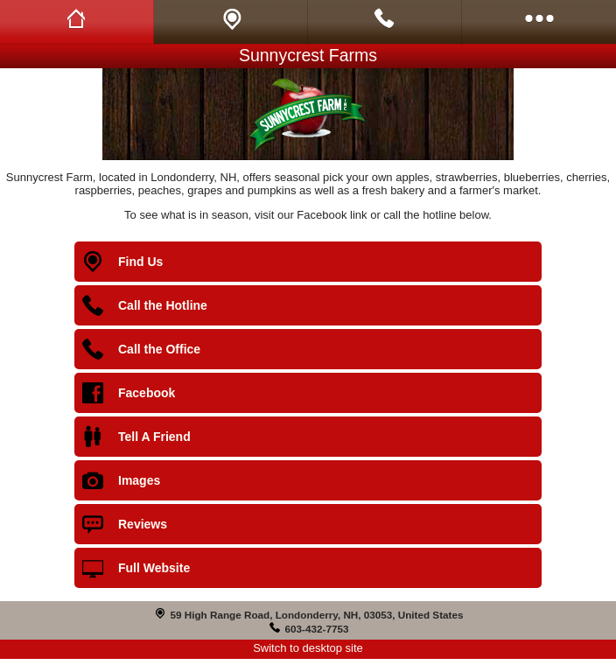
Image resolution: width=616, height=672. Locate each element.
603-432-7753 (317, 629)
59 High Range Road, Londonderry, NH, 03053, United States (317, 615)
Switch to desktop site (308, 648)
